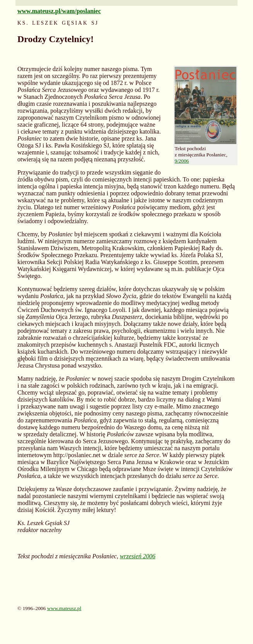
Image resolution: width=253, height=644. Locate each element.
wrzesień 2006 (138, 556)
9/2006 (182, 161)
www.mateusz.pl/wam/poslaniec (59, 11)
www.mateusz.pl (64, 608)
